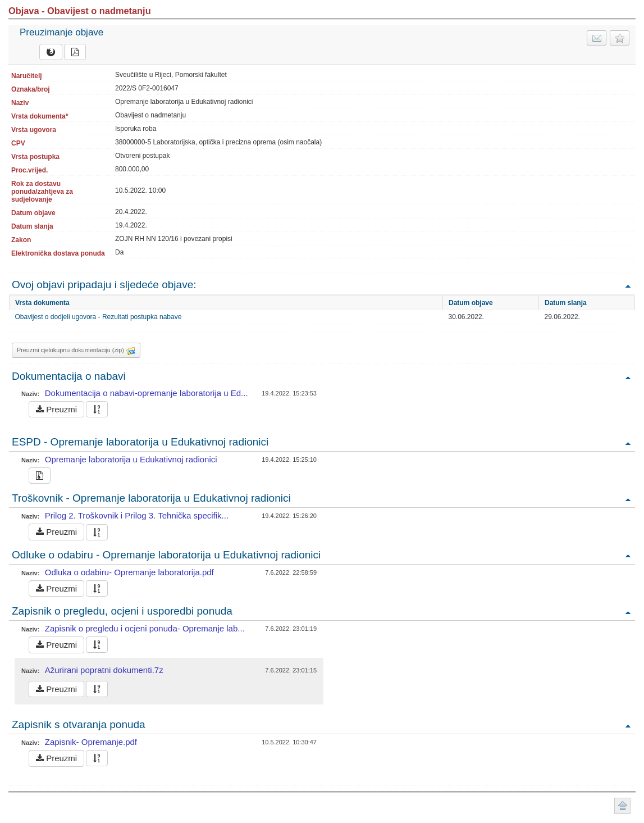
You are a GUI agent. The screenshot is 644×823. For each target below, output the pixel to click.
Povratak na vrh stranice (622, 806)
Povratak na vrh (628, 286)
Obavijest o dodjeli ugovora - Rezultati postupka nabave (99, 317)
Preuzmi (56, 409)
